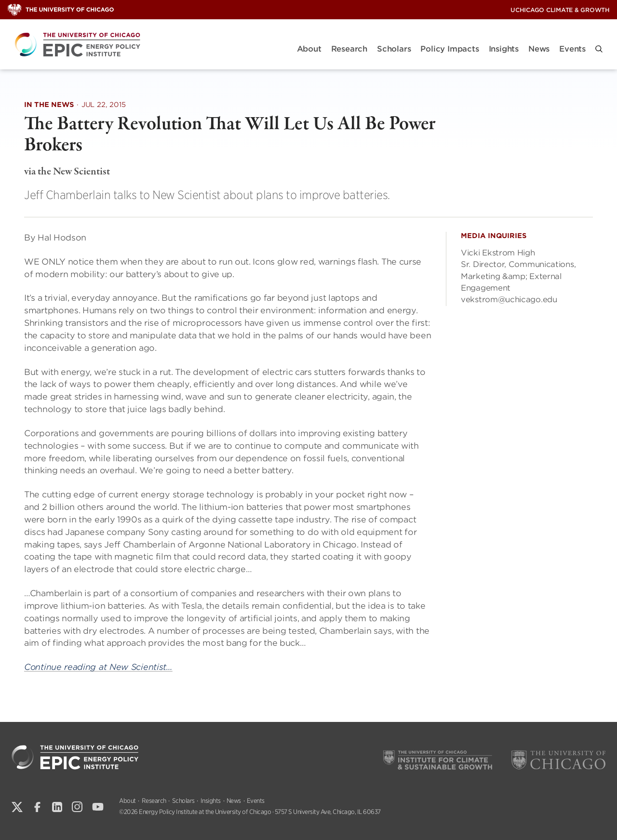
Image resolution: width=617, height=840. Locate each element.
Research (349, 49)
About (309, 49)
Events (572, 49)
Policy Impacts (449, 49)
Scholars (394, 49)
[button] (599, 49)
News (539, 49)
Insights (504, 49)
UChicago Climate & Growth (560, 10)
